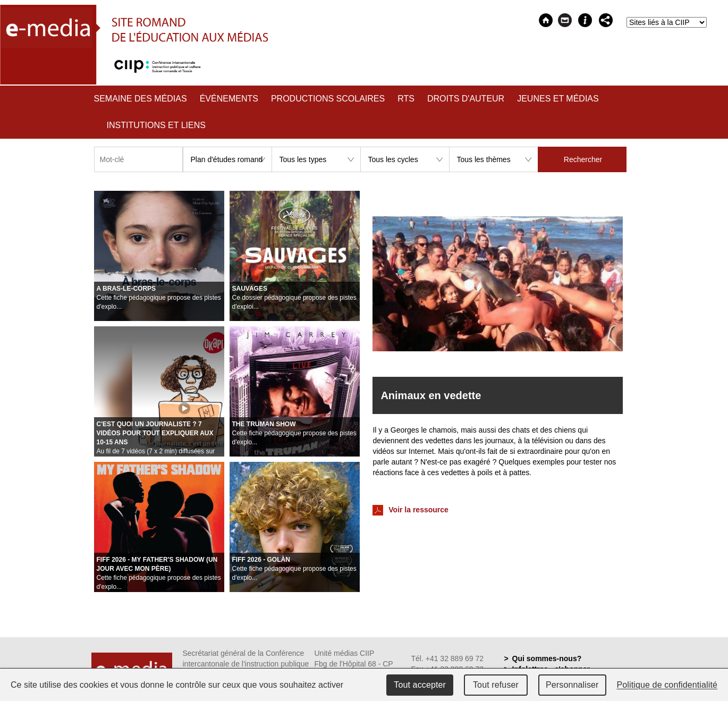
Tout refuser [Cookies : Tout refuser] (496, 685)
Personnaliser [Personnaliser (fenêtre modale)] (572, 685)
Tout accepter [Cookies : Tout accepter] (420, 685)
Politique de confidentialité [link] (667, 685)
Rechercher (583, 159)
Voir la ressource (410, 510)
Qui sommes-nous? (547, 658)
